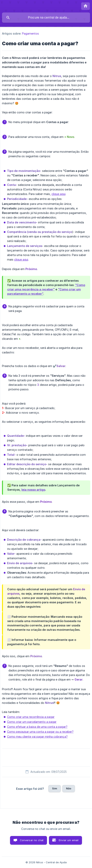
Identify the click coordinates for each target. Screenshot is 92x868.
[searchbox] (46, 18)
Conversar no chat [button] (32, 840)
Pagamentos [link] (31, 33)
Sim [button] (55, 788)
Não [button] (69, 788)
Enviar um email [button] (69, 840)
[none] (86, 6)
